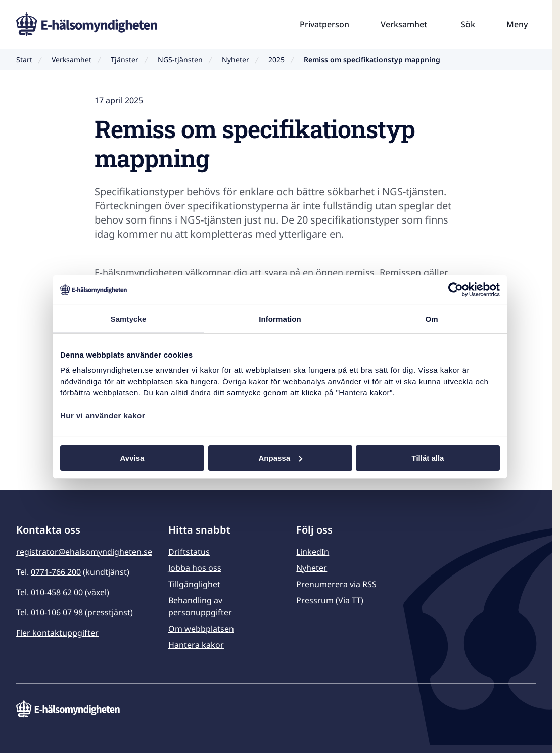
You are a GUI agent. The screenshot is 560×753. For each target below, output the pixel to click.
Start (24, 59)
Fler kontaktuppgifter (57, 633)
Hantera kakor (196, 645)
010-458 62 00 (57, 592)
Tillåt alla (428, 457)
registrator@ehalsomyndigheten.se (84, 552)
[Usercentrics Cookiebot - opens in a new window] (456, 289)
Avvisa (132, 457)
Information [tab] (280, 318)
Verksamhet (72, 59)
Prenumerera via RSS (336, 584)
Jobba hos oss (195, 568)
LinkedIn (313, 552)
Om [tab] (431, 318)
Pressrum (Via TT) (330, 600)
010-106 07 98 (57, 612)
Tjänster (125, 59)
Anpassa (280, 457)
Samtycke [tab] (129, 318)
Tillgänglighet (194, 584)
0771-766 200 (56, 572)
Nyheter (236, 59)
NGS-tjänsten (180, 59)
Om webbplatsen (201, 629)
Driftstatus (189, 552)
